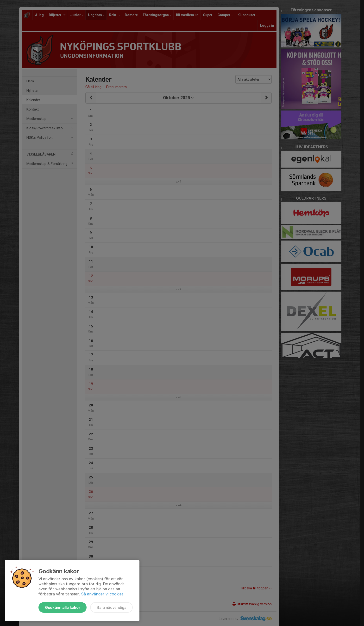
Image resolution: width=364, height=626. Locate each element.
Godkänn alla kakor (63, 607)
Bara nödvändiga (111, 607)
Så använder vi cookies (102, 594)
